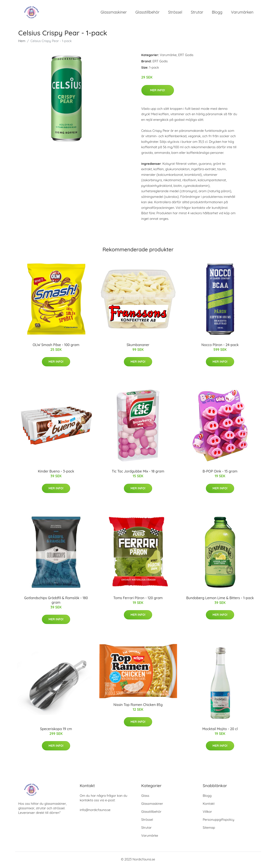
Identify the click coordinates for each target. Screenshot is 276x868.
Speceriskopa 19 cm (56, 730)
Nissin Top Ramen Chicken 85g (138, 706)
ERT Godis (186, 56)
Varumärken (242, 13)
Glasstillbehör (147, 13)
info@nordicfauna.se (95, 811)
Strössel (175, 13)
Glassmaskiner (114, 13)
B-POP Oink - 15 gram (220, 473)
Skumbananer (138, 346)
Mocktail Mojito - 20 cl (220, 730)
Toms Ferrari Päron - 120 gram (138, 599)
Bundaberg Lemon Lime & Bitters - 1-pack (220, 599)
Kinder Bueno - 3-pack (56, 473)
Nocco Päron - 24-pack (220, 346)
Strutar (197, 13)
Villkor (207, 813)
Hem (22, 42)
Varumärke (168, 56)
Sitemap (209, 829)
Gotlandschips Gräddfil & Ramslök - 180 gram (56, 601)
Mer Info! (158, 91)
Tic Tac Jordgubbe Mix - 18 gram (138, 473)
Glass (145, 797)
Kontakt (209, 805)
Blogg (217, 13)
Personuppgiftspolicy (219, 821)
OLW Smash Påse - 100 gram (56, 346)
